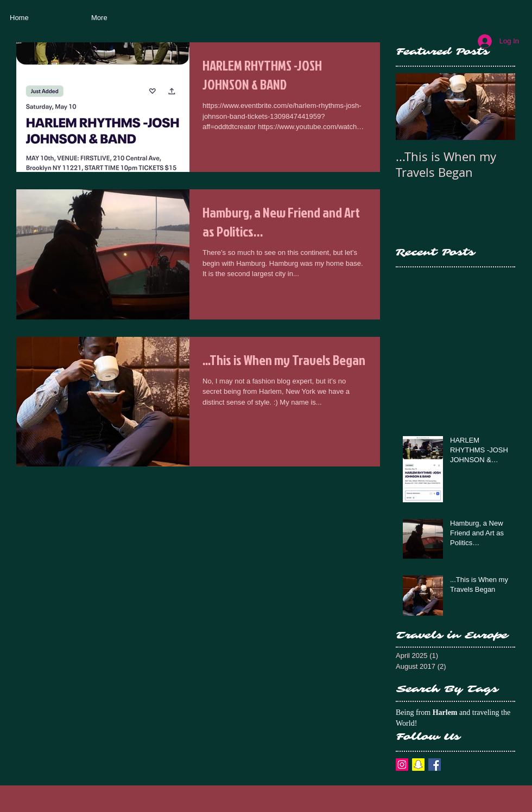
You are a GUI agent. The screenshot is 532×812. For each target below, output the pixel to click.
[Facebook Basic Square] (435, 765)
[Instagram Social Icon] (402, 765)
